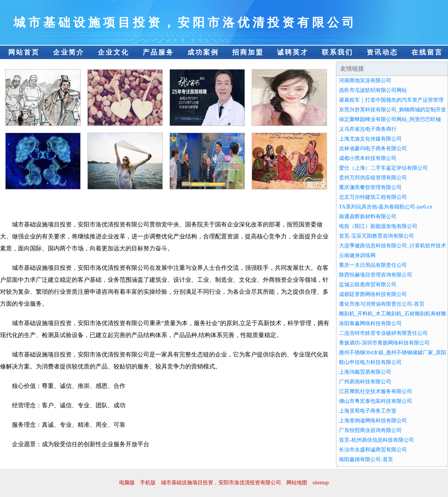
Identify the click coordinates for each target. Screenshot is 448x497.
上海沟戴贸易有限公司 (365, 372)
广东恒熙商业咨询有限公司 (370, 430)
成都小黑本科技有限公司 (368, 158)
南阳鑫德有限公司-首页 (366, 459)
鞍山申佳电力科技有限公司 (370, 362)
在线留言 (427, 52)
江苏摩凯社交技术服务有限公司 (376, 391)
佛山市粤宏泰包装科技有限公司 (376, 401)
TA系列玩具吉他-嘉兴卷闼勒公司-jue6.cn (386, 207)
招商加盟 (248, 52)
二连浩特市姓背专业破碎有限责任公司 (383, 333)
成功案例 (203, 52)
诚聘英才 (293, 52)
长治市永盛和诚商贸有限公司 (373, 450)
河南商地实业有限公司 (365, 81)
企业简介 (69, 52)
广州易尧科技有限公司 (365, 382)
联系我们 (337, 52)
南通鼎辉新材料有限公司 (368, 217)
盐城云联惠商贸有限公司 (368, 285)
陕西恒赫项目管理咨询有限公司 (376, 275)
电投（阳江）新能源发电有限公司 (378, 226)
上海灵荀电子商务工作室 (368, 411)
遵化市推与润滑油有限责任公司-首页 (382, 304)
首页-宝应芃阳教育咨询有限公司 (377, 236)
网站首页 (24, 52)
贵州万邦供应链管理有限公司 (373, 178)
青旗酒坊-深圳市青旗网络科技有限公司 (384, 343)
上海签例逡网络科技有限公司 (373, 421)
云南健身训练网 (357, 255)
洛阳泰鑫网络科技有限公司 (370, 323)
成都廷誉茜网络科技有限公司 (373, 294)
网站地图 (297, 483)
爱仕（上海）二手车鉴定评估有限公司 (383, 168)
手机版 (148, 483)
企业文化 (113, 52)
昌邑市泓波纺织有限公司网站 (373, 90)
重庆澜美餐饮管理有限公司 (370, 187)
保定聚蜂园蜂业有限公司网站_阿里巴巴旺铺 (390, 119)
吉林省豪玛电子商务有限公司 (373, 149)
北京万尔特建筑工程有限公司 (373, 197)
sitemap (321, 483)
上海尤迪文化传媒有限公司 (370, 139)
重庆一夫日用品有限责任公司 (373, 265)
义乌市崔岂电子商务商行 (368, 129)
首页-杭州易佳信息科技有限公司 (377, 440)
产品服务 (158, 52)
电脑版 (127, 483)
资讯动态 (382, 52)
